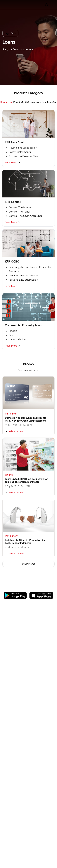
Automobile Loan (43, 102)
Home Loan (7, 102)
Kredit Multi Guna (23, 102)
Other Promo (29, 564)
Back (10, 33)
